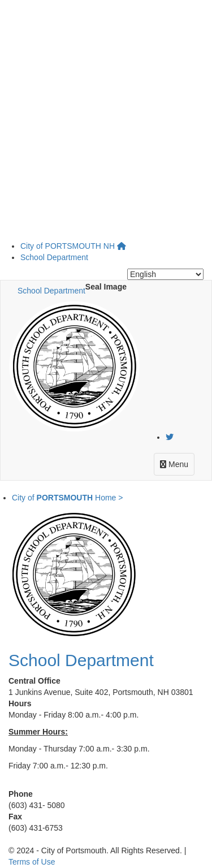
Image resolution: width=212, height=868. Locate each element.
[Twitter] (170, 437)
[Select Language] (165, 274)
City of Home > (67, 498)
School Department (54, 257)
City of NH (68, 246)
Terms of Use (32, 862)
